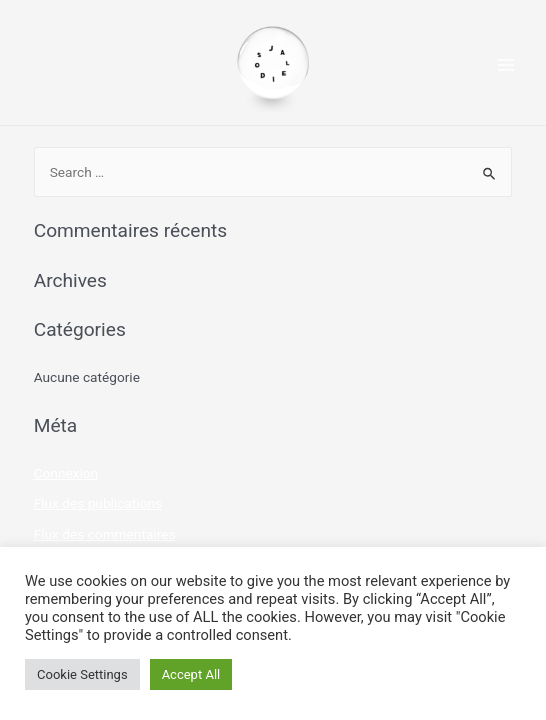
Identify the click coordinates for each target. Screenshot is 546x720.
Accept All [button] (191, 674)
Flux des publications (98, 503)
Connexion (66, 473)
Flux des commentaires (105, 534)
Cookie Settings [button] (82, 674)
